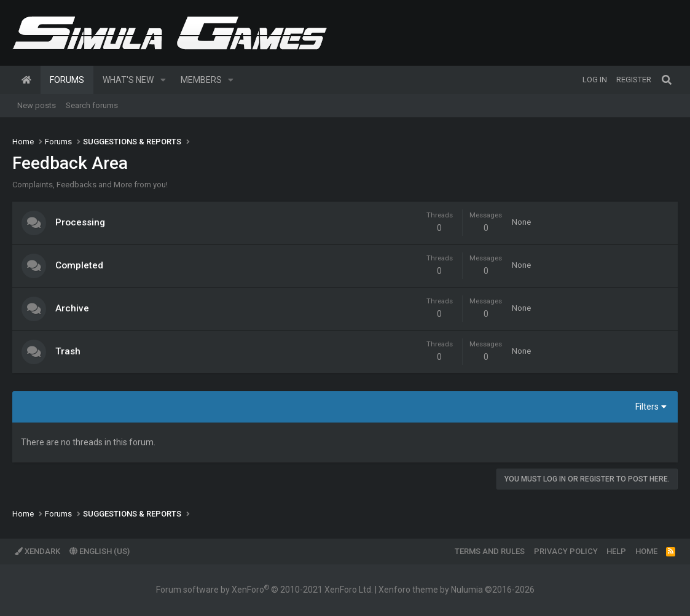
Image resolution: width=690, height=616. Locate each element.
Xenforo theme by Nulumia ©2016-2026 (457, 590)
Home (26, 80)
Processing (80, 222)
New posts (37, 105)
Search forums (92, 105)
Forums (67, 80)
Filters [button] (647, 407)
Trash (68, 351)
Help (616, 551)
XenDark (37, 551)
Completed (79, 265)
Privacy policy (566, 551)
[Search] (667, 80)
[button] (163, 80)
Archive (72, 308)
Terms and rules (490, 551)
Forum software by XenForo (265, 590)
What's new (128, 80)
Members (201, 80)
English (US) (100, 551)
